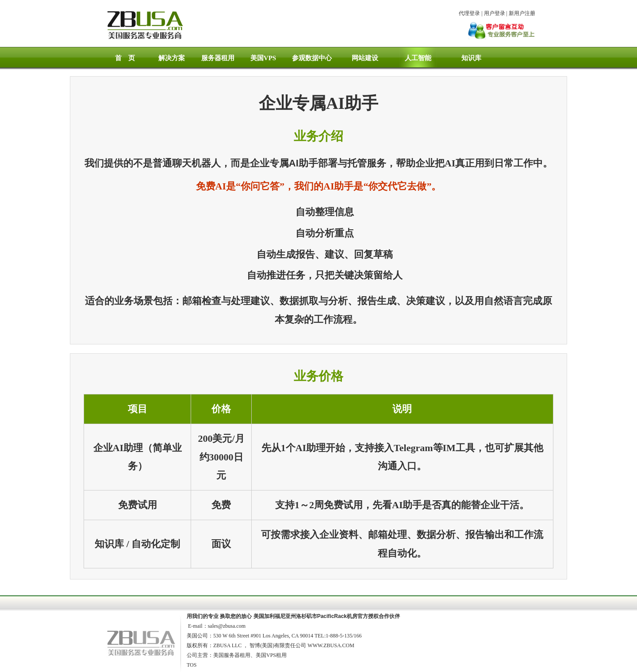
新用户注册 (522, 13)
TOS (192, 665)
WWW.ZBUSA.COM (331, 645)
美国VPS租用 (271, 655)
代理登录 (469, 13)
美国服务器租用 (232, 655)
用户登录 (495, 13)
